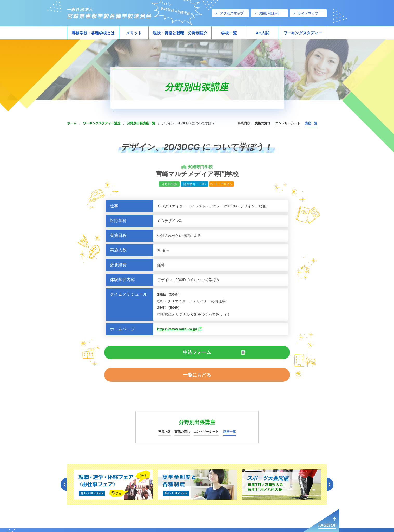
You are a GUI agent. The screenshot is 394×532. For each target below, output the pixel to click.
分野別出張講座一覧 (141, 123)
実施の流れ (262, 123)
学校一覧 (229, 33)
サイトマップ (308, 13)
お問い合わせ (269, 13)
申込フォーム (156, 353)
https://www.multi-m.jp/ (177, 329)
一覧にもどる (238, 353)
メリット (134, 33)
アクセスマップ (232, 13)
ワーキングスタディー (303, 33)
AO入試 (263, 33)
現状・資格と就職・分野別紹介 (180, 33)
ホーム (72, 123)
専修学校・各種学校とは (93, 33)
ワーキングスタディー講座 (102, 123)
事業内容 (244, 123)
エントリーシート (288, 123)
